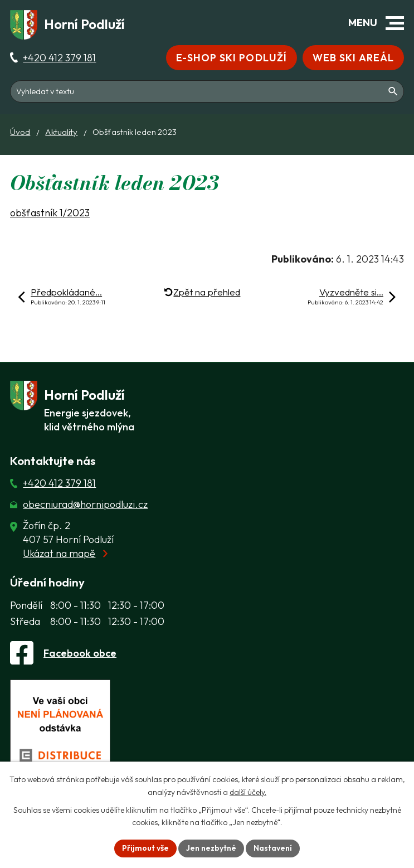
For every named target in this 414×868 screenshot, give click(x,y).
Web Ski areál (353, 58)
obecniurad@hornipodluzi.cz (85, 504)
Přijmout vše (145, 848)
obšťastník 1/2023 (50, 213)
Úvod (20, 132)
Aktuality (61, 132)
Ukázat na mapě (59, 553)
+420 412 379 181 (59, 58)
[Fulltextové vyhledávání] (207, 91)
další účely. (248, 792)
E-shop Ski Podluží (232, 58)
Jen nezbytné (211, 848)
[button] (395, 23)
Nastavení (273, 848)
